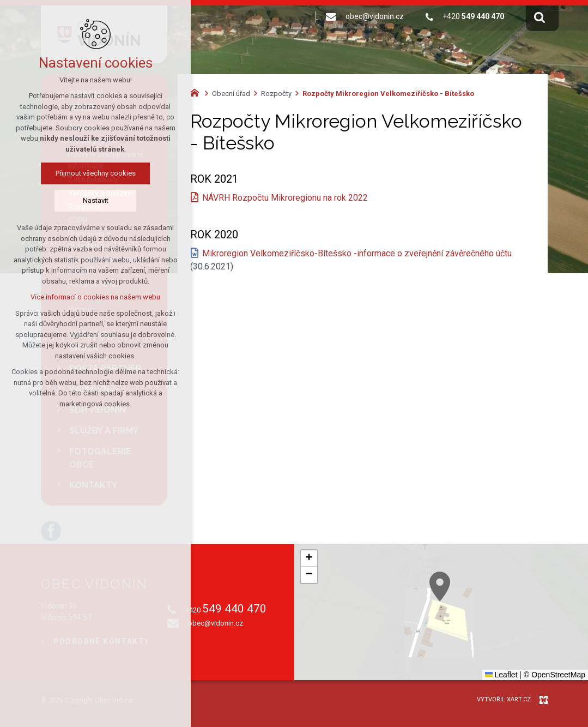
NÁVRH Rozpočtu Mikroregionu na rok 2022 (285, 198)
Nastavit (96, 200)
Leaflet (501, 675)
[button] (496, 620)
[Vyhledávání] (539, 17)
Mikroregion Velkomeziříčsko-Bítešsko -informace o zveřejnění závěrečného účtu (357, 253)
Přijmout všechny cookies (96, 173)
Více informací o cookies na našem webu (95, 297)
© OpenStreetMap (554, 675)
